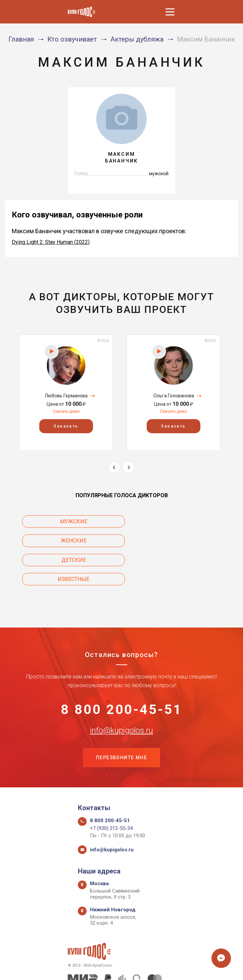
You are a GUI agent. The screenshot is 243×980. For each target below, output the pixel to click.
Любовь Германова (66, 396)
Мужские (59, 521)
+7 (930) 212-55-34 (111, 791)
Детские (59, 541)
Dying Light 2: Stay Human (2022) (51, 242)
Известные (184, 541)
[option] (66, 392)
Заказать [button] (66, 426)
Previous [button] (114, 467)
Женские (184, 521)
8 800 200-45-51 (122, 672)
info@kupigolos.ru (121, 693)
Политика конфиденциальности (118, 967)
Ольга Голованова (174, 396)
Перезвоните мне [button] (121, 721)
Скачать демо (66, 411)
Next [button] (128, 467)
